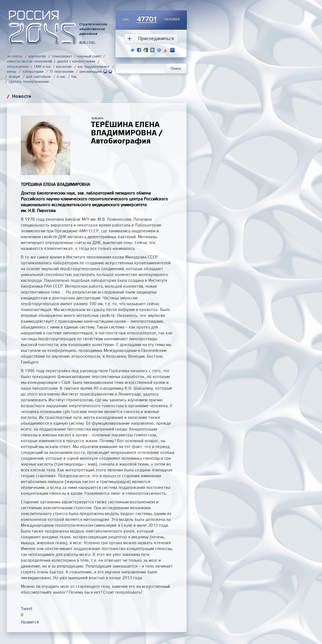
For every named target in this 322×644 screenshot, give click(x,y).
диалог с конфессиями (76, 61)
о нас (61, 76)
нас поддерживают (94, 66)
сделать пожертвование (29, 81)
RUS (82, 43)
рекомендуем (96, 71)
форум (14, 76)
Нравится (30, 622)
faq (74, 76)
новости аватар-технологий (29, 61)
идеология (37, 56)
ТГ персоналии (61, 71)
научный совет (89, 56)
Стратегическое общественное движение (93, 29)
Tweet (27, 609)
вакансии (64, 66)
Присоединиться (156, 38)
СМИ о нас (43, 66)
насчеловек (151, 19)
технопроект (62, 56)
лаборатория (33, 71)
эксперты (15, 56)
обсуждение (18, 66)
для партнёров (38, 76)
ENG (92, 43)
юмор (12, 71)
